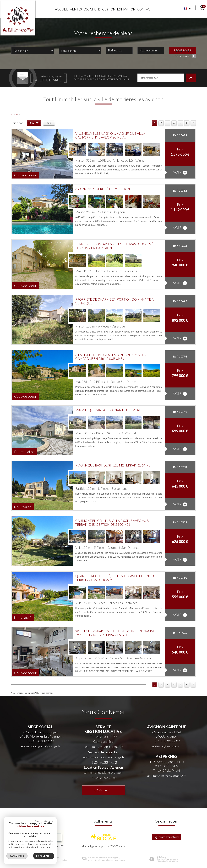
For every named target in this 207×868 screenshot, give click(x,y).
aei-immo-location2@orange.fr (103, 757)
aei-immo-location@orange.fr (103, 772)
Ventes (76, 9)
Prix (34, 123)
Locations (92, 9)
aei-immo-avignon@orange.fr (40, 746)
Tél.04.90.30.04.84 (166, 771)
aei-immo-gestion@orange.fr (103, 747)
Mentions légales (29, 860)
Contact (145, 9)
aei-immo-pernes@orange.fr (167, 776)
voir (180, 172)
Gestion (109, 9)
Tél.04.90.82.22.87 (103, 778)
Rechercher (182, 50)
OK (191, 77)
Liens (52, 860)
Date (49, 123)
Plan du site (16, 860)
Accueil (62, 9)
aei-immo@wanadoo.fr (166, 746)
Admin (58, 860)
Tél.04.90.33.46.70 (40, 741)
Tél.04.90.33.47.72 (103, 737)
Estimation (126, 9)
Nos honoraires (42, 860)
